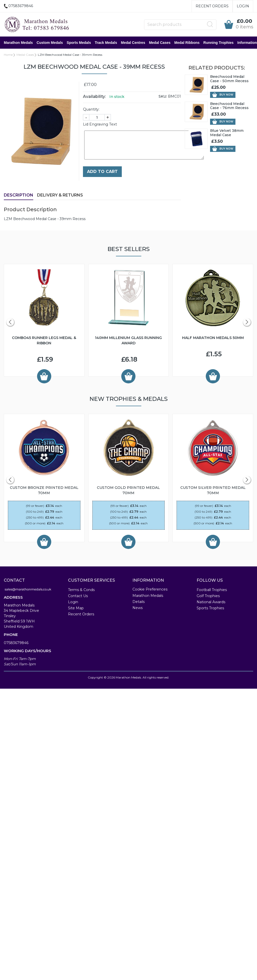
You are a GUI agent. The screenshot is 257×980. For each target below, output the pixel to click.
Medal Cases (160, 43)
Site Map (76, 608)
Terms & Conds (81, 590)
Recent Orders (212, 6)
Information (247, 43)
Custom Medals (50, 43)
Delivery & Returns (60, 195)
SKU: (163, 96)
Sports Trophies (210, 608)
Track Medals (106, 43)
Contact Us (78, 596)
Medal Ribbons (187, 43)
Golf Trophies (208, 596)
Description (19, 195)
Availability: (94, 96)
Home (8, 55)
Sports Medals (79, 43)
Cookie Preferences (150, 589)
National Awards (211, 602)
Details (139, 602)
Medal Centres (133, 43)
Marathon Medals (18, 43)
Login (243, 6)
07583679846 (16, 643)
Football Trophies (212, 590)
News (138, 608)
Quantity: (91, 109)
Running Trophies (219, 43)
